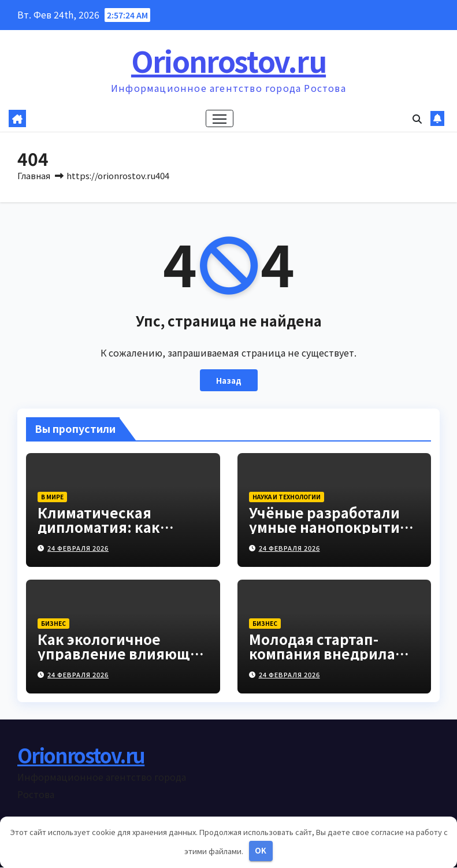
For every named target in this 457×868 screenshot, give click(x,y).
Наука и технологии (287, 497)
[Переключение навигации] (219, 119)
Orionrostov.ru (228, 60)
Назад (228, 381)
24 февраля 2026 (78, 548)
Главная (34, 175)
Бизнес (53, 623)
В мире (52, 497)
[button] (417, 119)
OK (261, 850)
